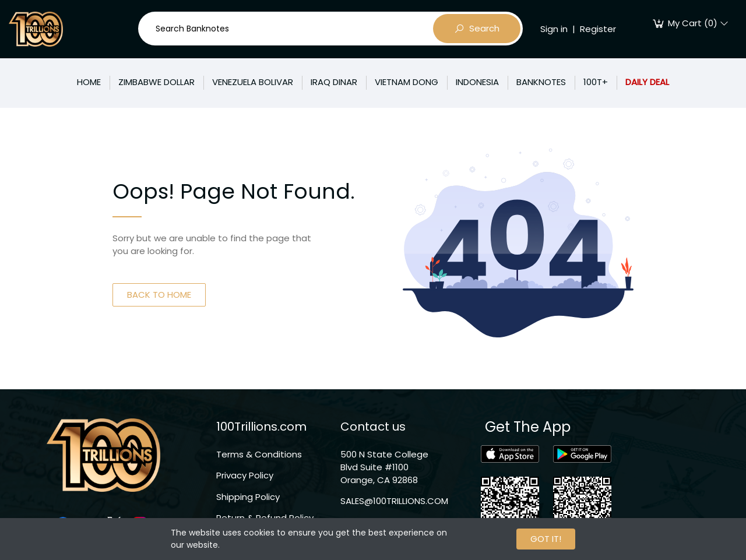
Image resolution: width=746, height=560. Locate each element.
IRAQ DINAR (334, 82)
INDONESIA (477, 82)
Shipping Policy (248, 497)
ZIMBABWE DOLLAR (156, 82)
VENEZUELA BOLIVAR (253, 82)
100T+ (596, 82)
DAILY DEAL (647, 82)
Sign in (554, 29)
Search (477, 29)
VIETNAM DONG (407, 82)
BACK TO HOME (159, 295)
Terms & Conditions (259, 454)
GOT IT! (546, 539)
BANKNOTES (541, 82)
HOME (89, 82)
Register (598, 29)
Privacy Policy (245, 475)
